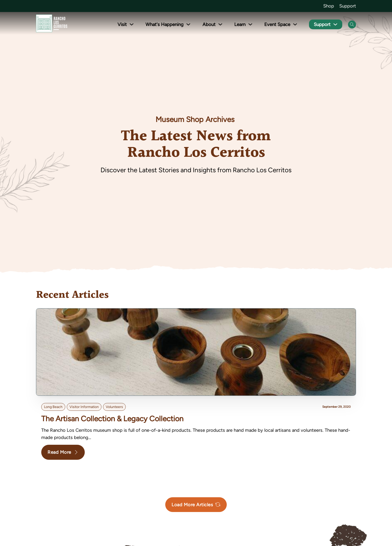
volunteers (114, 407)
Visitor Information (84, 407)
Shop (329, 6)
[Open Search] (352, 24)
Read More (63, 452)
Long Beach (53, 407)
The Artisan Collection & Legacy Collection (112, 419)
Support (348, 6)
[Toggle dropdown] (132, 24)
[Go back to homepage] (52, 24)
